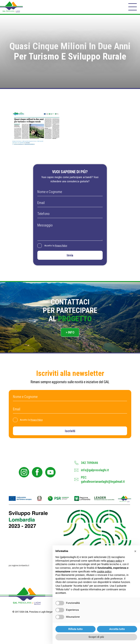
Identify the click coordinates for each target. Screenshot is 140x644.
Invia (70, 259)
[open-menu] (132, 8)
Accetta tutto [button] (117, 629)
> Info (70, 337)
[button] (135, 551)
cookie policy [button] (104, 571)
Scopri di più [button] (96, 637)
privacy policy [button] (114, 561)
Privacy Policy (62, 248)
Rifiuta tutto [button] (76, 629)
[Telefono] (70, 217)
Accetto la (57, 249)
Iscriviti (70, 437)
